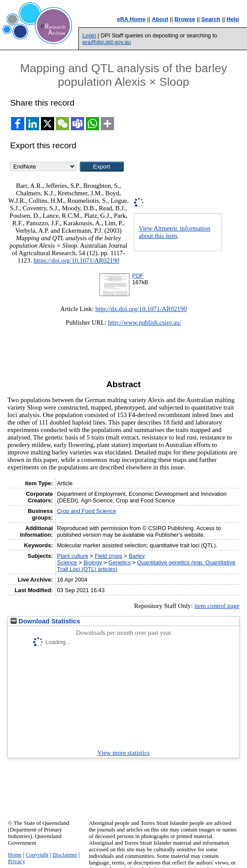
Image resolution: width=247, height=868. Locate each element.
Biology (93, 562)
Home (15, 855)
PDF (138, 276)
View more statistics (123, 753)
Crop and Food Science (86, 511)
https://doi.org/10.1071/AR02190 (76, 260)
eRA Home (131, 19)
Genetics (120, 562)
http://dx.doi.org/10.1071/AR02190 (141, 309)
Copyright (37, 855)
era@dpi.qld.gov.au (107, 42)
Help (233, 19)
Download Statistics (45, 621)
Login (89, 35)
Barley (136, 556)
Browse (185, 19)
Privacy (17, 861)
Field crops (109, 556)
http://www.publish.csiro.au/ (144, 322)
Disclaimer (65, 855)
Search (211, 19)
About (160, 19)
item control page (217, 606)
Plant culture (72, 556)
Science (67, 562)
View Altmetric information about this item (175, 232)
